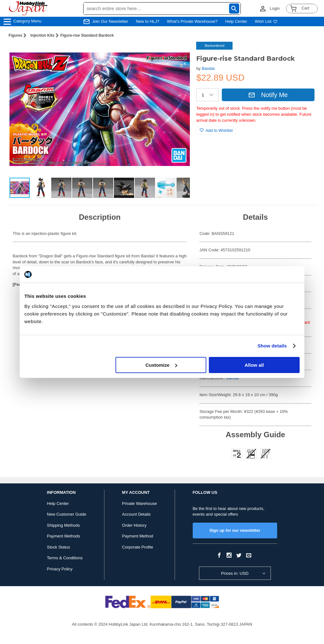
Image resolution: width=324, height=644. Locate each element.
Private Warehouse (140, 503)
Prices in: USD (235, 573)
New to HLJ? (147, 21)
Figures (15, 35)
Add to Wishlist (216, 130)
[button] (178, 53)
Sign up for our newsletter (235, 530)
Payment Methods (63, 536)
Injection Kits (42, 35)
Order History (134, 525)
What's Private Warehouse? (192, 21)
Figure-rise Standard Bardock (87, 35)
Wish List (266, 21)
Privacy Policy (60, 569)
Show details (272, 346)
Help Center (236, 21)
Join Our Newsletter (110, 21)
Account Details (136, 514)
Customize (161, 365)
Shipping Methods (63, 525)
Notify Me (268, 95)
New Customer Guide (66, 514)
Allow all (254, 365)
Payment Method (138, 536)
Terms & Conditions (65, 558)
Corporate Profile (138, 547)
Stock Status (58, 547)
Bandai (208, 68)
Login (275, 8)
